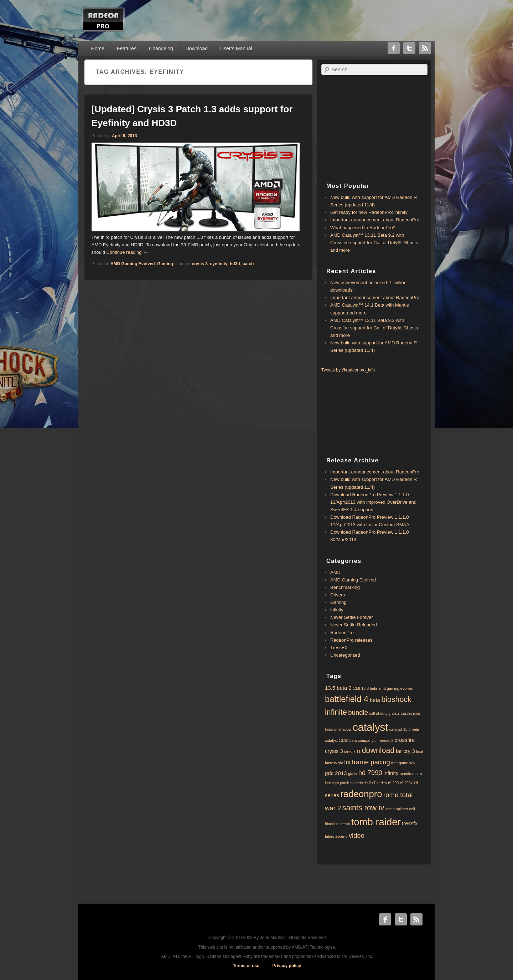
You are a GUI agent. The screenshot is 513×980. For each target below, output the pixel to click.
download (378, 750)
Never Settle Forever (352, 617)
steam (345, 824)
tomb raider (376, 822)
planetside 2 (361, 783)
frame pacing (371, 762)
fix (348, 762)
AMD (335, 572)
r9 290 (393, 783)
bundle (358, 712)
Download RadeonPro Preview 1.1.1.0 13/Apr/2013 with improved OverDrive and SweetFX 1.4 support (373, 502)
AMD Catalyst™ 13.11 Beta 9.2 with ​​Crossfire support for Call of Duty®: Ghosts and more (374, 243)
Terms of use (246, 966)
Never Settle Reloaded (354, 625)
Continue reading (127, 252)
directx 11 (352, 751)
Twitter (409, 48)
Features (127, 48)
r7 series (380, 783)
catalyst (370, 727)
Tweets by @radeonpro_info (348, 370)
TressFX (339, 648)
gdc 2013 (336, 773)
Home (98, 48)
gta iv (353, 774)
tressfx (410, 823)
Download (197, 48)
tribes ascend (336, 836)
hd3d (235, 264)
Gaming (165, 264)
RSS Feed (425, 48)
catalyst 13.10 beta (341, 740)
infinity (337, 610)
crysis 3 (200, 264)
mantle (405, 774)
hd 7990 (370, 773)
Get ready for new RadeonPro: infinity (369, 212)
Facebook (394, 48)
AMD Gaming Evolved (133, 264)
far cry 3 (405, 751)
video (357, 835)
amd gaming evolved (396, 688)
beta (375, 700)
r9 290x (406, 783)
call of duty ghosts (384, 713)
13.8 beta (369, 688)
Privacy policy (287, 966)
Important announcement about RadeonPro (375, 220)
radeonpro (361, 794)
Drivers (338, 595)
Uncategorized (345, 655)
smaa (390, 809)
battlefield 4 (347, 699)
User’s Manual (236, 48)
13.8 (356, 688)
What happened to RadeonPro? (363, 228)
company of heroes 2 (376, 740)
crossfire (405, 740)
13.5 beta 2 (338, 688)
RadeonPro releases (351, 640)
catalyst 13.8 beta (404, 729)
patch (248, 264)
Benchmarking (345, 587)
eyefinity (219, 264)
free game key (403, 763)
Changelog (161, 48)
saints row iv (363, 808)
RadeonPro (342, 633)
